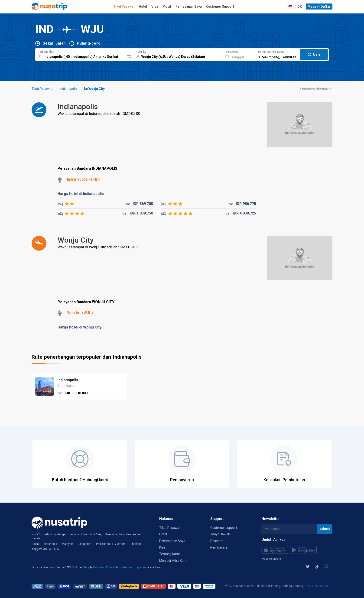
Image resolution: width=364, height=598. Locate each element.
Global (36, 544)
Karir (163, 547)
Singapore (85, 544)
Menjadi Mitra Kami (173, 561)
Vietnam (120, 544)
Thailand (136, 544)
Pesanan (217, 541)
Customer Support (220, 6)
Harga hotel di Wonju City (80, 327)
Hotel (143, 6)
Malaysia (68, 544)
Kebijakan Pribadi (104, 567)
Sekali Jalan (54, 43)
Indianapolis (68, 89)
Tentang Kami (169, 554)
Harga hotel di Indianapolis (81, 194)
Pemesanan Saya (189, 6)
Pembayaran (220, 547)
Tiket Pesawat (124, 6)
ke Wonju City (94, 89)
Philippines (103, 544)
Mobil (167, 6)
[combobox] (80, 54)
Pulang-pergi (89, 43)
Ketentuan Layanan (134, 567)
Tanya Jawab (220, 534)
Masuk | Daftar (319, 6)
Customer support (224, 528)
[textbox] (80, 54)
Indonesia (51, 544)
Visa (155, 6)
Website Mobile (271, 559)
